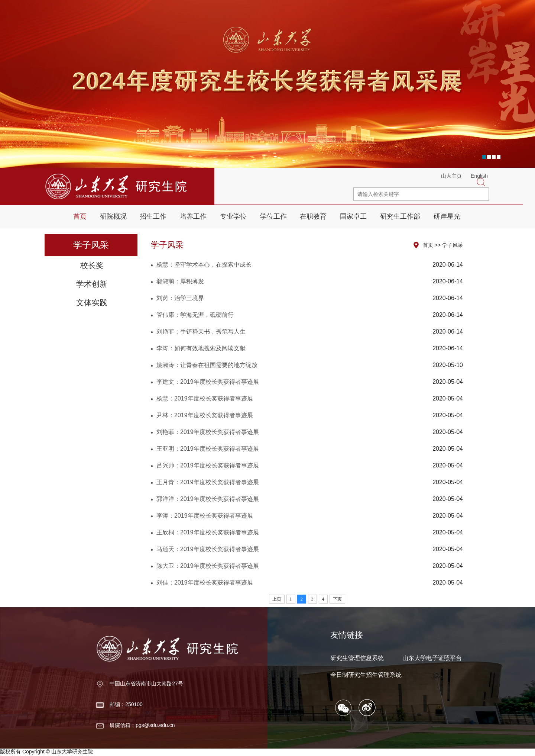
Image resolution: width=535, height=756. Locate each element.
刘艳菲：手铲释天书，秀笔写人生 (201, 332)
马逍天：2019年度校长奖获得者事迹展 (208, 549)
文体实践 (92, 303)
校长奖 (92, 265)
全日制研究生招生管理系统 (366, 675)
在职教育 (313, 216)
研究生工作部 (400, 216)
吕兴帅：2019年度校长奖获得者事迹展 (208, 465)
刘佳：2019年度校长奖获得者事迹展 (205, 583)
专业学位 (233, 216)
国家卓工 (353, 216)
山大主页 (451, 176)
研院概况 (113, 216)
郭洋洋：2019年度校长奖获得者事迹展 (208, 499)
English (479, 176)
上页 (277, 599)
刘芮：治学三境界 (180, 298)
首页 (80, 216)
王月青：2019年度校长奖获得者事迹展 (208, 482)
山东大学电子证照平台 (432, 658)
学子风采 (453, 245)
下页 (337, 599)
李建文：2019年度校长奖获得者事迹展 (208, 382)
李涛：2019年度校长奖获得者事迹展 (205, 516)
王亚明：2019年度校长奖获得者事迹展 (208, 449)
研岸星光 (447, 216)
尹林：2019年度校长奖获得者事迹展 (205, 415)
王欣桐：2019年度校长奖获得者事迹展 (208, 532)
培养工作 (193, 216)
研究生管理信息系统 (357, 658)
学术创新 (92, 284)
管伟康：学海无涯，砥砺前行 (195, 315)
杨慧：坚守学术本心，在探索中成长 (204, 265)
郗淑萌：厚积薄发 (180, 281)
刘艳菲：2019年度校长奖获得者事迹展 (208, 432)
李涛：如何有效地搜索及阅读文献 (201, 348)
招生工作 (153, 216)
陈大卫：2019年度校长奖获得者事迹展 (208, 566)
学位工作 (273, 216)
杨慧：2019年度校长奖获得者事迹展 (205, 398)
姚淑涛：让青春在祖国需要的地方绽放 (207, 365)
